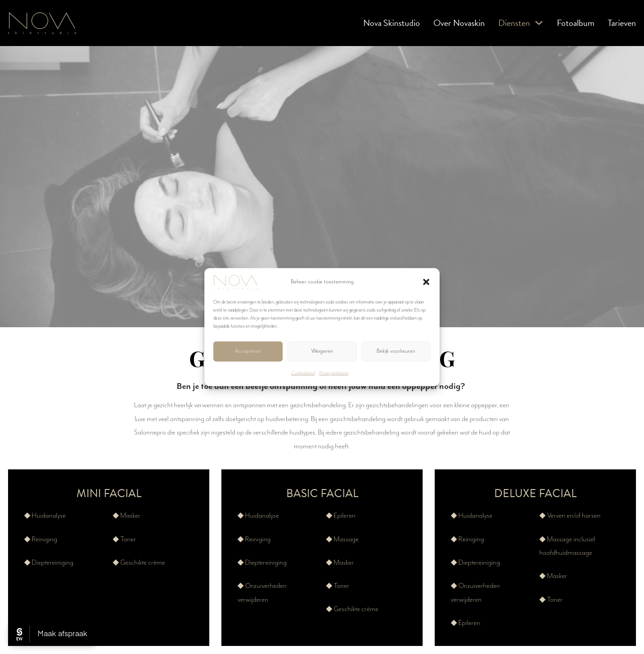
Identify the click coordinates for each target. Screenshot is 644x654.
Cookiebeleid (303, 373)
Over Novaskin (459, 23)
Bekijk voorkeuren (396, 351)
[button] (426, 282)
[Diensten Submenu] (539, 23)
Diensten (514, 23)
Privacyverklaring (334, 373)
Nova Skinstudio (392, 23)
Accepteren (248, 351)
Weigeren (322, 351)
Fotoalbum (576, 23)
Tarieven (622, 23)
